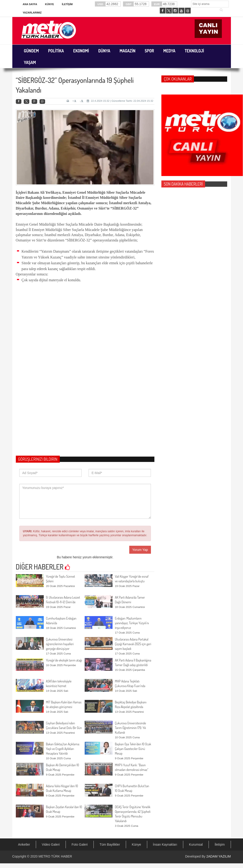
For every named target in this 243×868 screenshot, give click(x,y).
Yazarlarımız (32, 13)
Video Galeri (51, 844)
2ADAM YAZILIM (218, 856)
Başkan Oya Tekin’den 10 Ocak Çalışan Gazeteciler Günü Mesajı (133, 749)
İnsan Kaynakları (165, 844)
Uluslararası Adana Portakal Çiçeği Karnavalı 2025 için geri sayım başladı (133, 644)
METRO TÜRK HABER (55, 856)
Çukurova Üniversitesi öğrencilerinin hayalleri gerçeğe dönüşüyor (60, 644)
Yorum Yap (140, 550)
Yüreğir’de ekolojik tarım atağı (64, 660)
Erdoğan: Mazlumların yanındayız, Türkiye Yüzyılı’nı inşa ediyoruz (132, 623)
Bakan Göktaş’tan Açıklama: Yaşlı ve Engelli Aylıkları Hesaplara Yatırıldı (63, 749)
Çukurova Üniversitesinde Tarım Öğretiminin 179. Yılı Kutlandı (130, 728)
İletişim (67, 4)
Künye (50, 4)
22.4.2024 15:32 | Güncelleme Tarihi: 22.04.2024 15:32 (120, 101)
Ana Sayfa (30, 4)
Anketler (24, 844)
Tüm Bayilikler (110, 844)
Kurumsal (196, 844)
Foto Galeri (80, 844)
